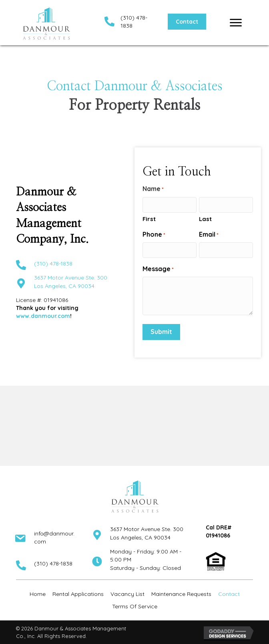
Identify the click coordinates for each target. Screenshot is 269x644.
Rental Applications (78, 594)
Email (209, 234)
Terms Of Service (135, 606)
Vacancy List (127, 594)
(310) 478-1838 (53, 264)
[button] (187, 22)
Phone (154, 234)
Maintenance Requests (181, 594)
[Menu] (236, 23)
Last (205, 219)
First (149, 219)
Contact (229, 594)
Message (158, 269)
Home (38, 594)
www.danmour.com (43, 316)
